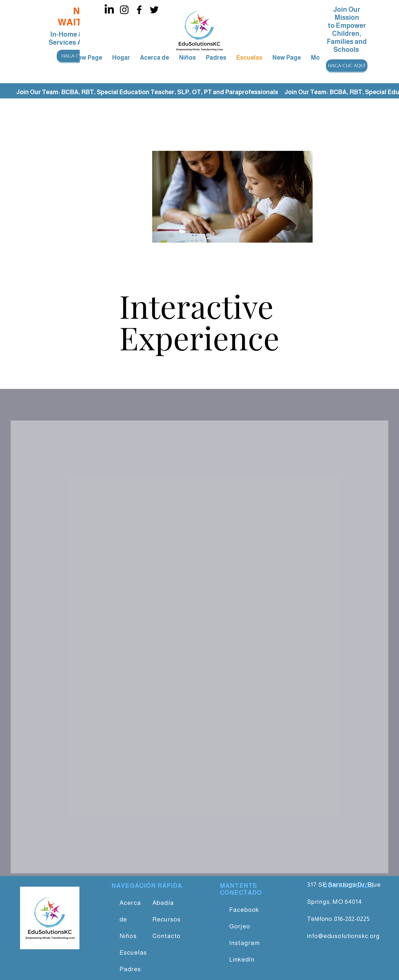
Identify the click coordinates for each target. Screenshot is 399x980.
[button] (347, 66)
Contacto (166, 936)
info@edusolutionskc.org (343, 936)
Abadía (163, 903)
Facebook (244, 910)
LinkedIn (242, 959)
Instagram (245, 943)
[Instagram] (124, 10)
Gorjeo (240, 926)
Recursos (166, 919)
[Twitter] (154, 10)
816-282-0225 (352, 919)
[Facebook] (139, 10)
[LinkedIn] (109, 10)
